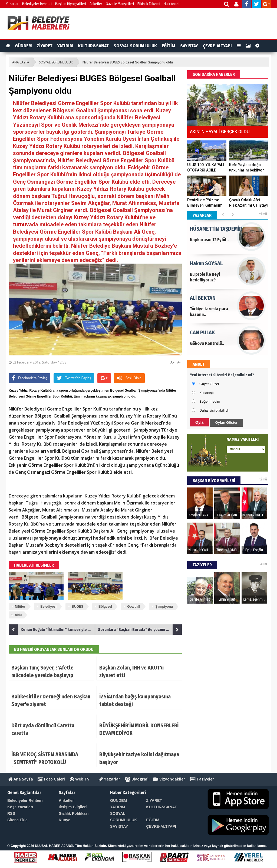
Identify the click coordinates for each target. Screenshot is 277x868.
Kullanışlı (207, 393)
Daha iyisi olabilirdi (214, 410)
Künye (65, 820)
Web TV (80, 779)
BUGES (78, 607)
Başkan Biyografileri (71, 4)
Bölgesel (105, 607)
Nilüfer (20, 607)
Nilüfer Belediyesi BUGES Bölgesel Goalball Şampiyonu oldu (128, 62)
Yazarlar (12, 4)
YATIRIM (65, 46)
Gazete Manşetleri (120, 4)
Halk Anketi (172, 4)
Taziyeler (202, 779)
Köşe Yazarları (20, 807)
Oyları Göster (226, 423)
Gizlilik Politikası (74, 813)
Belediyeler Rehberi (37, 4)
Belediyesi (48, 607)
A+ (172, 362)
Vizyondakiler (169, 779)
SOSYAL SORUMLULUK (135, 46)
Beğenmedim (210, 401)
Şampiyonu (164, 607)
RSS (11, 813)
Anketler (96, 4)
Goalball (133, 607)
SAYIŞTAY (189, 46)
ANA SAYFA (21, 62)
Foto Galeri (51, 779)
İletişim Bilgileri (73, 807)
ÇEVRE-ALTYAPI (217, 46)
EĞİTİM (169, 46)
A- (179, 362)
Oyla (199, 422)
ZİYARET (45, 46)
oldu (18, 615)
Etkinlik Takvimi (149, 4)
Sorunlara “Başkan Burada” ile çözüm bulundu (140, 630)
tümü (263, 214)
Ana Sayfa (20, 779)
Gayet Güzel (209, 384)
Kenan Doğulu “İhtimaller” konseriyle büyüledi (52, 630)
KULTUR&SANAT (93, 46)
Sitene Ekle (17, 820)
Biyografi (137, 779)
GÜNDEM (23, 46)
